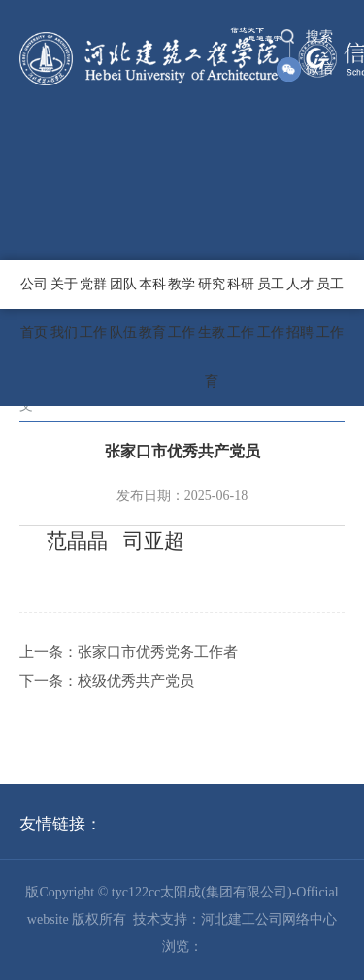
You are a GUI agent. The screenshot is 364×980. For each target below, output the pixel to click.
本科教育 (152, 308)
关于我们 (64, 308)
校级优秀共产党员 (136, 681)
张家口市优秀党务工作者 (158, 652)
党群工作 (93, 308)
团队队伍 (123, 308)
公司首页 (34, 308)
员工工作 (271, 308)
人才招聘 (300, 308)
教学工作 (182, 308)
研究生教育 (212, 333)
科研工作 (241, 308)
